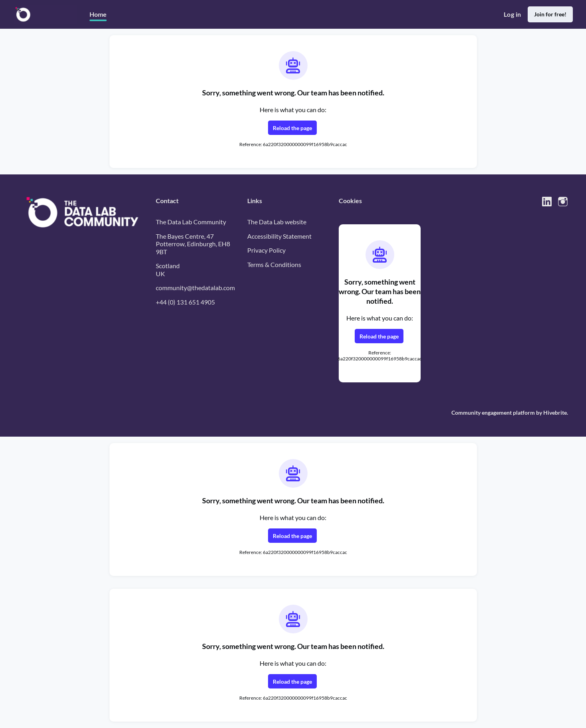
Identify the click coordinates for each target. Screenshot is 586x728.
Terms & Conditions (274, 264)
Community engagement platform (493, 412)
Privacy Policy (266, 250)
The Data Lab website (277, 222)
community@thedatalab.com (195, 288)
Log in (512, 14)
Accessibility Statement (279, 236)
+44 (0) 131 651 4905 (185, 302)
